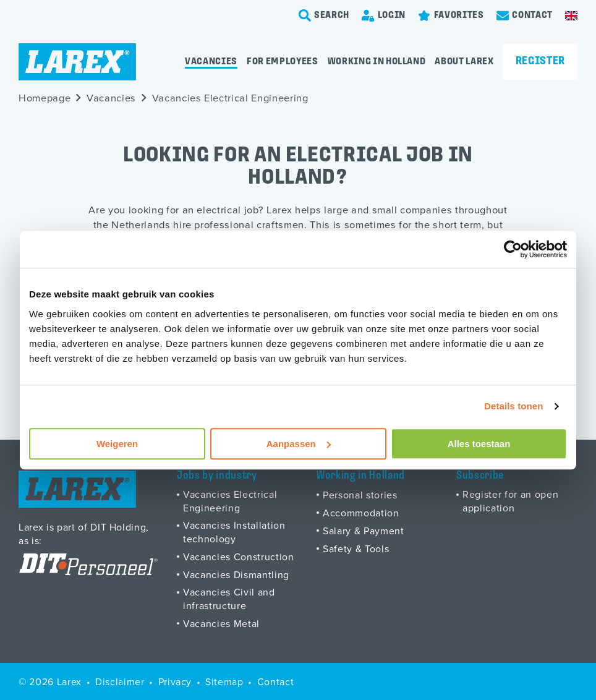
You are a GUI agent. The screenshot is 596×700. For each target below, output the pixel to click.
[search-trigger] (324, 15)
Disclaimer (120, 681)
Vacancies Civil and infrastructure (229, 599)
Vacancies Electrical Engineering (230, 97)
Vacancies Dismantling (236, 574)
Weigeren (117, 444)
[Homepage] (77, 62)
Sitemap (224, 681)
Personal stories (360, 495)
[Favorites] (451, 15)
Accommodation (361, 513)
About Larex (464, 62)
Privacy (175, 681)
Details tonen (513, 406)
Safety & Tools (356, 548)
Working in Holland (377, 62)
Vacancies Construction (239, 557)
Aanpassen (299, 444)
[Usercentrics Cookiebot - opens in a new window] (513, 249)
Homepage (45, 97)
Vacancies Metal (221, 623)
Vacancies (211, 62)
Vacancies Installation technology (234, 532)
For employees (283, 62)
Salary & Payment (364, 531)
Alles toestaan (479, 444)
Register (540, 62)
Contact (276, 681)
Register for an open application (510, 501)
